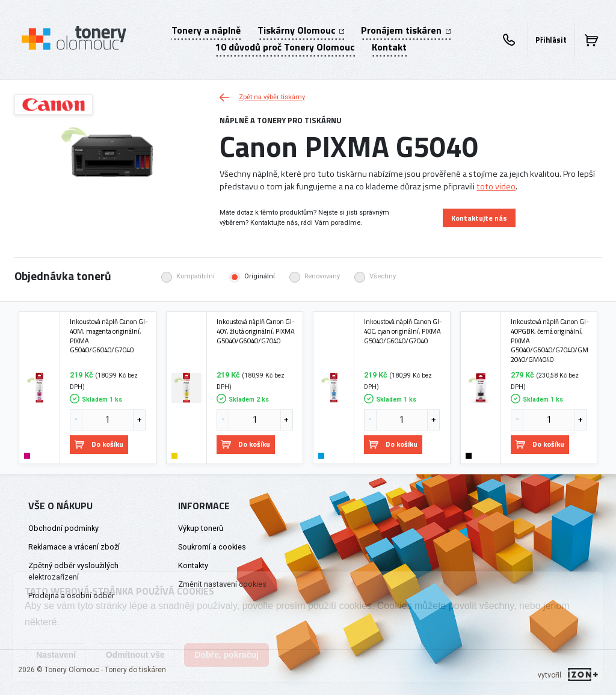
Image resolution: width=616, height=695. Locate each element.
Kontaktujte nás (479, 218)
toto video (496, 186)
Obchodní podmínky (63, 528)
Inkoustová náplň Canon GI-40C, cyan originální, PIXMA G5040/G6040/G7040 (403, 331)
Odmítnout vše (135, 655)
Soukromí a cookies (212, 547)
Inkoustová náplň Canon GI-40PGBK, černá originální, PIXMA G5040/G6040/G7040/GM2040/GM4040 (550, 340)
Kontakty (193, 565)
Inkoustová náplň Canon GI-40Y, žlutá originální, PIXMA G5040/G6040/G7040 (256, 331)
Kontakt (389, 47)
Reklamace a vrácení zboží (74, 547)
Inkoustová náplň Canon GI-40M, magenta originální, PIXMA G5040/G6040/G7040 (109, 336)
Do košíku (99, 444)
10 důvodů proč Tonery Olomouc (285, 47)
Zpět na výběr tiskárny (262, 97)
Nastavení (56, 655)
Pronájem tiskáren (405, 30)
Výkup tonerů (201, 528)
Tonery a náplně (206, 30)
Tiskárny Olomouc (301, 30)
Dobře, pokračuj (226, 655)
